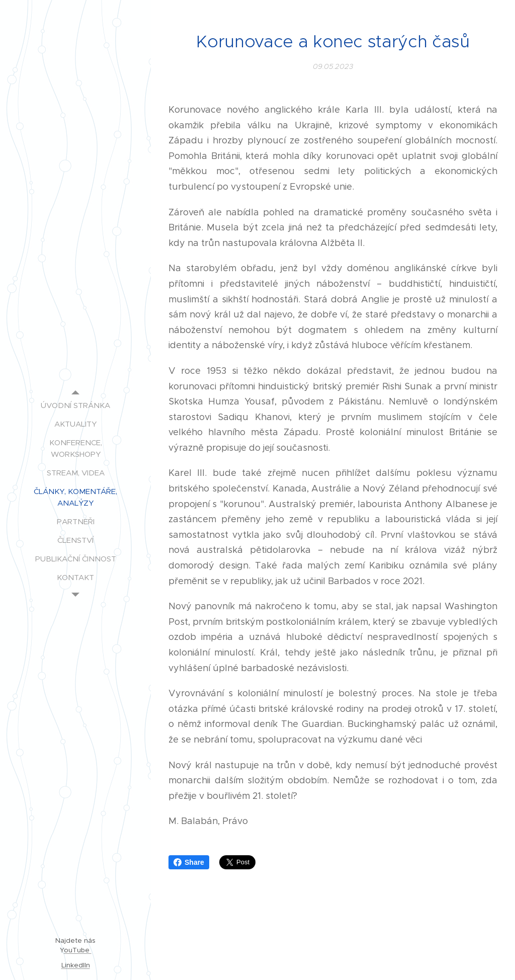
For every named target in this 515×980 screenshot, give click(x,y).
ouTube (78, 950)
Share (189, 862)
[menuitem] (75, 405)
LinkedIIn (76, 965)
